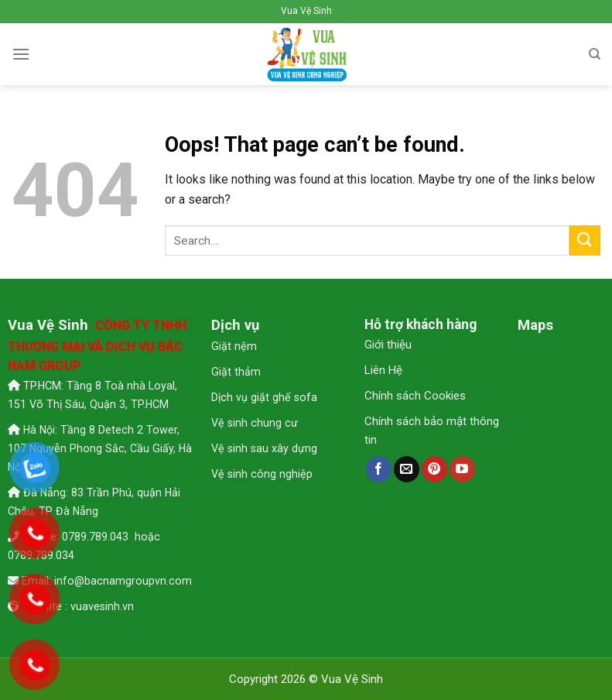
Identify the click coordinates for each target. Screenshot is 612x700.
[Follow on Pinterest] (434, 469)
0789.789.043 (97, 537)
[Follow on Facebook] (379, 469)
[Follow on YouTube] (462, 469)
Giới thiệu (388, 345)
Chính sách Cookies (415, 396)
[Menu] (21, 54)
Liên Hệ (383, 370)
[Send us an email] (407, 469)
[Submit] (585, 240)
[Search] (595, 54)
